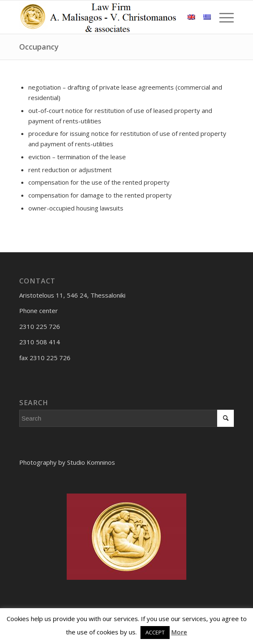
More (179, 632)
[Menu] (222, 17)
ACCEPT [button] (155, 632)
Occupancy (39, 47)
